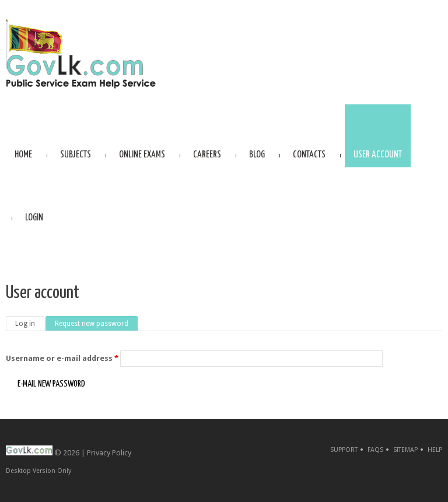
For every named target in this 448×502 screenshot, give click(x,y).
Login (34, 218)
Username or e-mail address (62, 358)
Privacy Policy (109, 453)
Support (344, 450)
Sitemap (405, 450)
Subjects (76, 155)
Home (23, 155)
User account (378, 155)
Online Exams (142, 155)
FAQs (375, 450)
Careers (207, 155)
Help (435, 450)
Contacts (309, 155)
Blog (257, 155)
